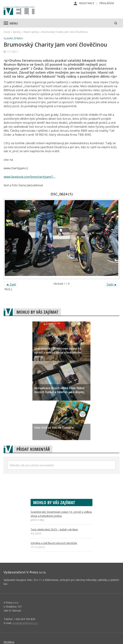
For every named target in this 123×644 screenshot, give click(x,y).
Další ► (112, 284)
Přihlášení (107, 3)
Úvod (7, 32)
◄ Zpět (11, 284)
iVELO (19, 11)
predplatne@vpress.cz (25, 623)
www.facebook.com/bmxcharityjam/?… (29, 177)
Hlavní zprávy (31, 32)
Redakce (9, 642)
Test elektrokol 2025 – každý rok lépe (54, 529)
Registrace (87, 3)
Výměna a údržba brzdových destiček (54, 543)
